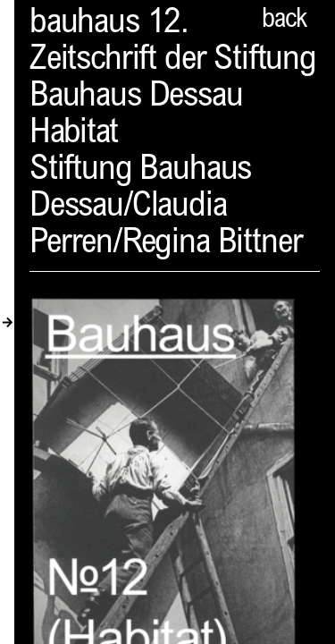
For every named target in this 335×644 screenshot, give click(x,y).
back (284, 21)
